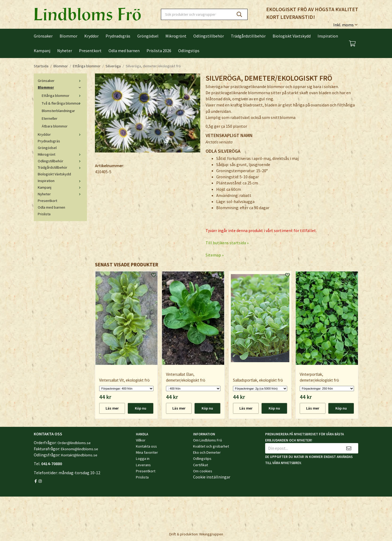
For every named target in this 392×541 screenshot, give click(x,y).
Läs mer (112, 408)
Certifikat (201, 465)
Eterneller (50, 118)
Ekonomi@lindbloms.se (80, 449)
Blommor (68, 36)
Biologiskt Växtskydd (292, 36)
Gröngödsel (148, 36)
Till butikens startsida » (227, 243)
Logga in (143, 459)
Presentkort (90, 51)
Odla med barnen (124, 51)
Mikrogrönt (176, 36)
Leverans (143, 465)
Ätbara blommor (55, 126)
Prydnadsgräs (118, 36)
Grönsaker (43, 36)
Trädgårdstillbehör (248, 36)
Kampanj (42, 51)
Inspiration (328, 36)
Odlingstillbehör (209, 36)
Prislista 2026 (159, 51)
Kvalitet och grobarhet (211, 446)
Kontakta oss (146, 446)
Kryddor (91, 36)
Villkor (141, 440)
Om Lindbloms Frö (208, 440)
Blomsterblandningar (58, 111)
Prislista (44, 214)
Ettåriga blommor (62, 96)
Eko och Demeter (207, 452)
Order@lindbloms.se (74, 443)
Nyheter (65, 51)
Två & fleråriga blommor (62, 103)
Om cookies (203, 471)
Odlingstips (189, 51)
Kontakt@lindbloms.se (79, 455)
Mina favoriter (147, 452)
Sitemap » (215, 255)
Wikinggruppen (211, 534)
